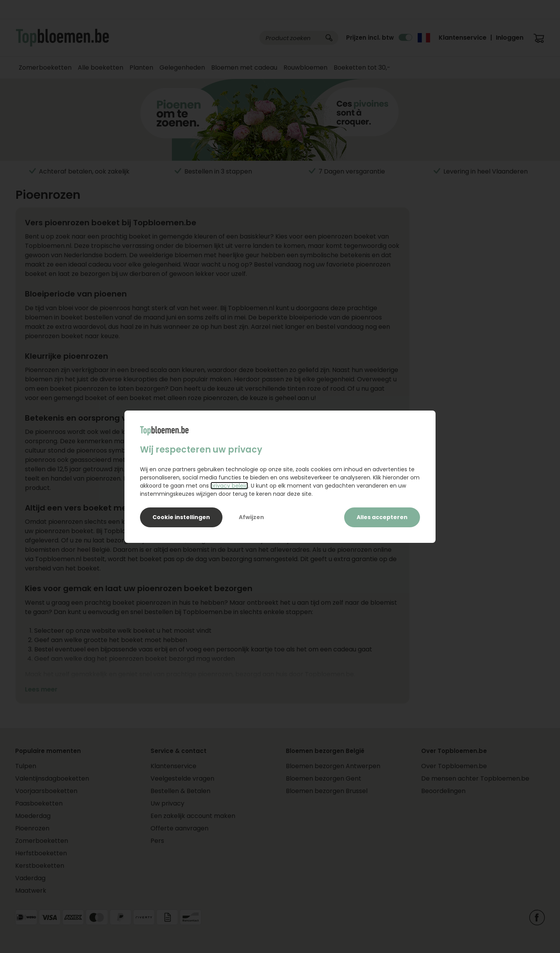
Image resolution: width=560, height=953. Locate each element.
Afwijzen (251, 517)
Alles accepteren (382, 517)
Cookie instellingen (181, 517)
